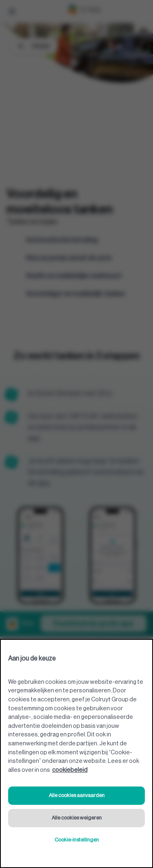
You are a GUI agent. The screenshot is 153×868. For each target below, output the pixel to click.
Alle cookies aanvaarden (77, 795)
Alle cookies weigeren (77, 818)
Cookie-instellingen (77, 840)
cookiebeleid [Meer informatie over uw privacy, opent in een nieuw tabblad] (70, 770)
